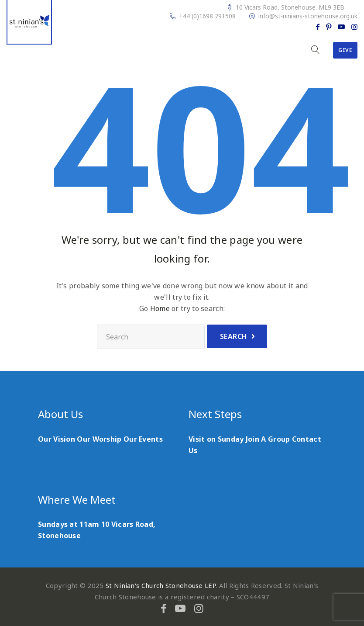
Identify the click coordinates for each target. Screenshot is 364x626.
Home (160, 308)
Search (234, 336)
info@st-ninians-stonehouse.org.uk (308, 16)
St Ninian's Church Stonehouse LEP (161, 585)
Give (345, 50)
